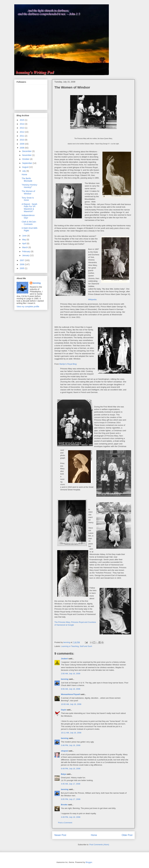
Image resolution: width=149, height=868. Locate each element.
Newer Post (60, 835)
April (24, 243)
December (27, 151)
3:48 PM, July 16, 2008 (71, 745)
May (24, 240)
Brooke (64, 805)
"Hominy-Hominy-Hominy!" (30, 186)
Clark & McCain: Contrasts (29, 223)
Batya (64, 774)
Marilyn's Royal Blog (68, 364)
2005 (22, 268)
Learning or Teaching (70, 646)
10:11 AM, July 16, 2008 (71, 733)
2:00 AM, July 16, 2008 (71, 674)
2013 (22, 128)
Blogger (89, 862)
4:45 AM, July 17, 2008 (71, 784)
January (26, 255)
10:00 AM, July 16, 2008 (71, 704)
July (24, 171)
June (25, 236)
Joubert (64, 659)
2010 (22, 140)
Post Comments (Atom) (99, 845)
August (26, 167)
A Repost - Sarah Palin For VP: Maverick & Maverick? (29, 208)
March (25, 247)
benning (65, 679)
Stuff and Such (86, 646)
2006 (22, 264)
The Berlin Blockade (27, 180)
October (26, 159)
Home (94, 835)
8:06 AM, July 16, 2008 (71, 689)
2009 (22, 144)
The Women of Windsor (28, 192)
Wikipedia (92, 299)
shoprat (64, 751)
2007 (22, 260)
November (27, 155)
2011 (22, 136)
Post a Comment (65, 823)
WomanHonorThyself (70, 694)
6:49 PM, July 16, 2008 (71, 769)
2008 (22, 148)
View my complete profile (28, 307)
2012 (22, 132)
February (26, 251)
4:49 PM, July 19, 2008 (71, 817)
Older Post (127, 835)
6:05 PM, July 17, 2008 (71, 799)
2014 (22, 124)
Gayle (64, 710)
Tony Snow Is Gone (28, 199)
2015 (22, 120)
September (27, 163)
